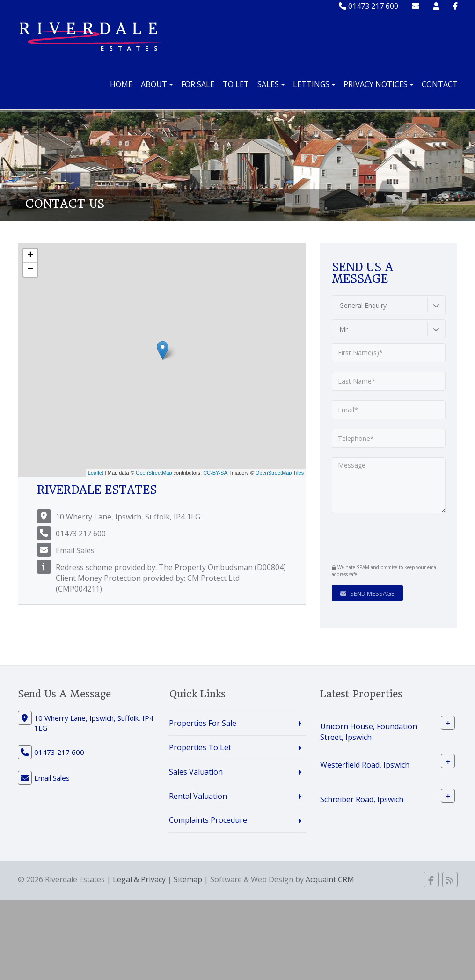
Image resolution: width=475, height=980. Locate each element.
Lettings (314, 84)
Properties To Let (200, 747)
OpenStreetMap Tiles (280, 473)
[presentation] (389, 537)
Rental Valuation (198, 796)
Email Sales (75, 550)
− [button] (30, 270)
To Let (236, 84)
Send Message (367, 593)
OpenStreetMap (154, 473)
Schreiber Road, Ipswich (362, 799)
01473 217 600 (369, 6)
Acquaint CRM (330, 879)
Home (121, 84)
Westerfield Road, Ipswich (365, 764)
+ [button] (30, 256)
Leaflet (96, 473)
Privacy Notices (378, 84)
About (157, 84)
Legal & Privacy (139, 879)
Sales (271, 84)
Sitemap (188, 879)
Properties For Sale (203, 723)
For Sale (198, 84)
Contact (440, 84)
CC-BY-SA (215, 473)
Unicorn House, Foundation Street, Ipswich (369, 732)
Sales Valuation (196, 772)
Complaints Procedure (208, 820)
